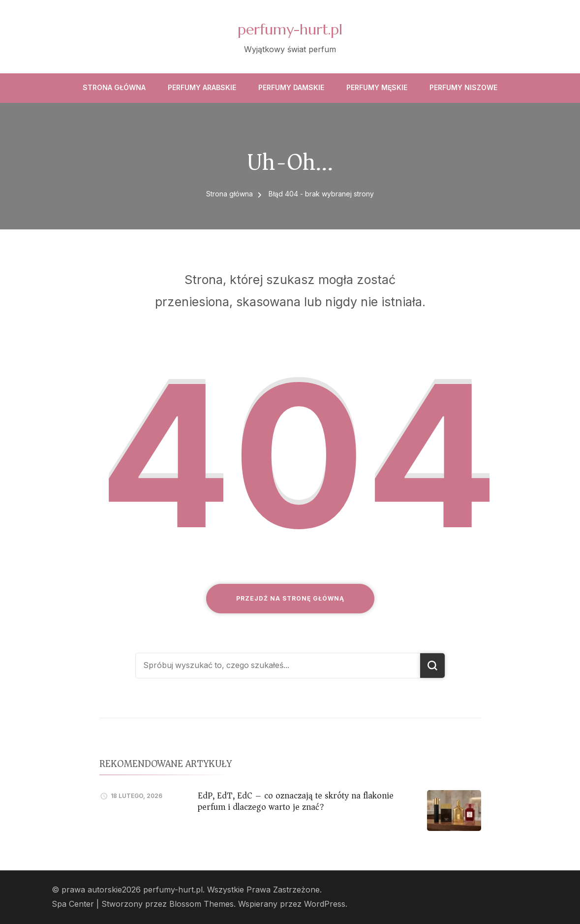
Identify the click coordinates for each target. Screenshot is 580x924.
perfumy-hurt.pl (290, 29)
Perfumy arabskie (202, 87)
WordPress (325, 904)
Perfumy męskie (377, 87)
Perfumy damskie (291, 87)
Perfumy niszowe (463, 87)
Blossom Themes (201, 904)
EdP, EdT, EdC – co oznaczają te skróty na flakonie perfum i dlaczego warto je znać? (296, 801)
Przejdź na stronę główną (290, 598)
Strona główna (114, 87)
